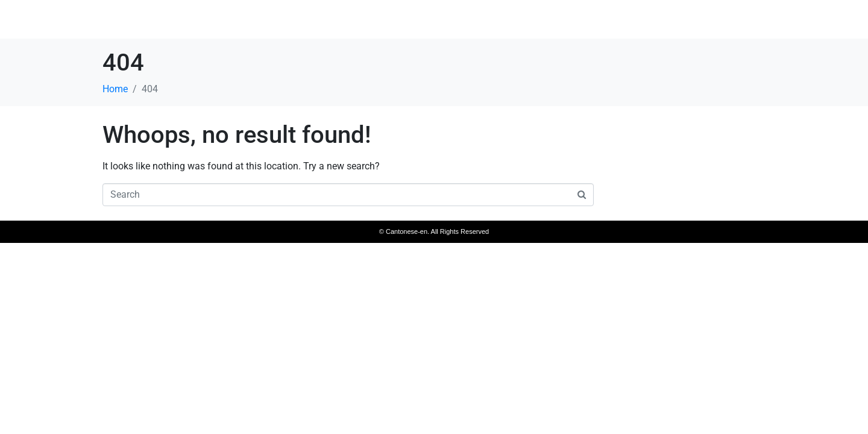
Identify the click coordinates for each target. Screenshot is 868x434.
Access (705, 21)
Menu (604, 21)
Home (555, 21)
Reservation (769, 21)
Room (653, 21)
